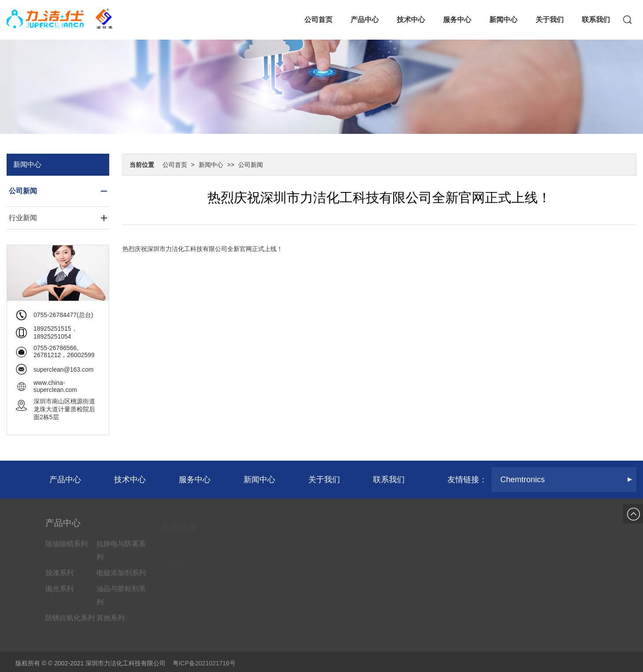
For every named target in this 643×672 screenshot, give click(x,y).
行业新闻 (23, 218)
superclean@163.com (63, 369)
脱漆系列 (59, 577)
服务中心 (457, 20)
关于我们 (550, 20)
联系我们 (596, 20)
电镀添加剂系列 (121, 577)
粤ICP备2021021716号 (204, 663)
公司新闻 (251, 165)
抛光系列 (59, 593)
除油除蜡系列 (67, 548)
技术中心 (411, 20)
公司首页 (318, 20)
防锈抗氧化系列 (70, 622)
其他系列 (111, 622)
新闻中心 (503, 20)
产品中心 (365, 20)
